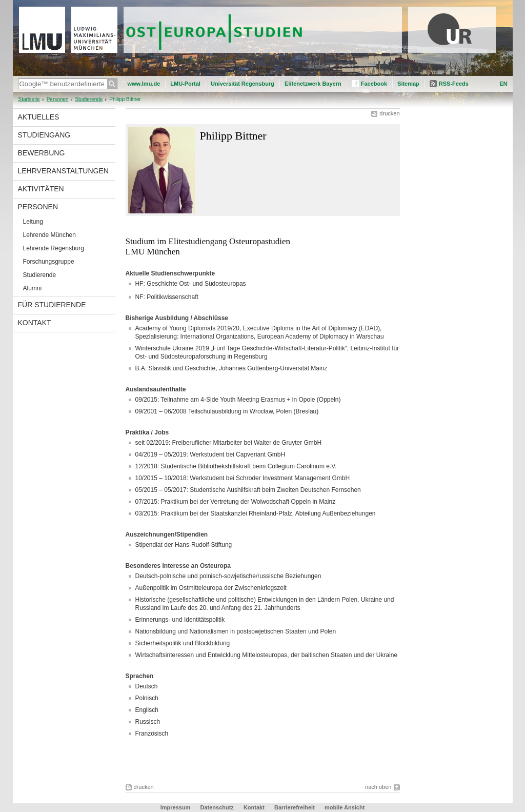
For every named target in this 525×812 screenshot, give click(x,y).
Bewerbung (42, 153)
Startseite (29, 99)
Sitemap (408, 84)
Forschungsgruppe (49, 262)
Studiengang (44, 135)
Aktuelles (39, 117)
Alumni (33, 288)
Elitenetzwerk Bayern (313, 84)
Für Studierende (52, 305)
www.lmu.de (144, 84)
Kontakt (35, 323)
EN (503, 84)
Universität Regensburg (243, 84)
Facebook (374, 84)
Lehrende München (49, 235)
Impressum (176, 807)
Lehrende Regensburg (54, 248)
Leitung (33, 222)
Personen (58, 99)
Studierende (89, 99)
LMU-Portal (185, 84)
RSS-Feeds (454, 84)
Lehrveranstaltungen (63, 171)
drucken (389, 113)
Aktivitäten (41, 189)
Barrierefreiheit (295, 807)
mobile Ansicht (345, 807)
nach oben (378, 787)
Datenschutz (217, 807)
